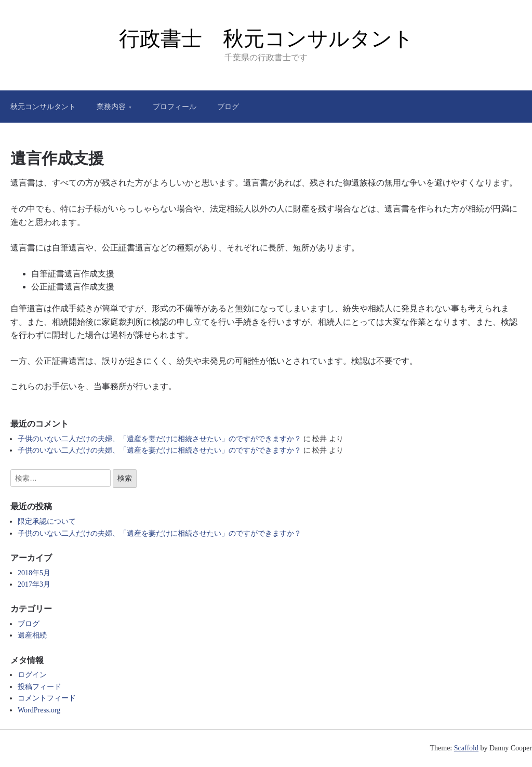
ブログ (228, 107)
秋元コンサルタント (43, 107)
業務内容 (111, 107)
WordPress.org (39, 710)
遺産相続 (32, 635)
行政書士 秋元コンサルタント (266, 38)
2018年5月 (34, 573)
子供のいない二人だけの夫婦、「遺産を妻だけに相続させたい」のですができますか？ (159, 439)
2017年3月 (34, 584)
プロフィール (175, 107)
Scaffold (466, 748)
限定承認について (47, 521)
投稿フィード (39, 687)
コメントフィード (47, 698)
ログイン (32, 675)
